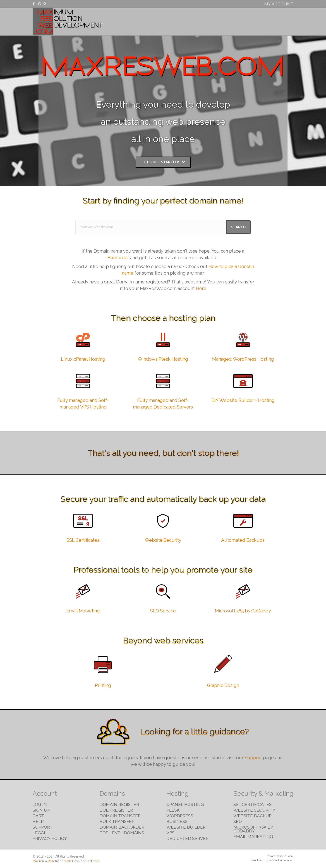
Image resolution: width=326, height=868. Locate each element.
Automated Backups (243, 540)
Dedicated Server (187, 838)
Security (240, 21)
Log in (40, 804)
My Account (279, 4)
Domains (196, 21)
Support (253, 758)
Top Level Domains (122, 833)
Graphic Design (223, 685)
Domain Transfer (120, 816)
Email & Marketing (272, 21)
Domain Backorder (122, 827)
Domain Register (119, 804)
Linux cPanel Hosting (83, 359)
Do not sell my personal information (272, 860)
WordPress (180, 816)
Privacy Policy (50, 838)
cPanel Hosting (185, 804)
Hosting (218, 21)
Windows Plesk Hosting (163, 359)
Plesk (173, 810)
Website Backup (253, 816)
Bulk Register (116, 810)
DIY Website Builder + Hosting (243, 400)
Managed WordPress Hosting (243, 359)
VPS (170, 833)
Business (177, 821)
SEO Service (163, 611)
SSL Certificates (83, 540)
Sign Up (41, 810)
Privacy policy (275, 856)
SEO (238, 821)
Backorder (118, 258)
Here (201, 288)
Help (38, 821)
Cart (38, 816)
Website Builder (186, 827)
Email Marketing (83, 611)
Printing (103, 685)
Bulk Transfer (117, 821)
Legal (40, 833)
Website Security (163, 540)
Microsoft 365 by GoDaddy (243, 611)
